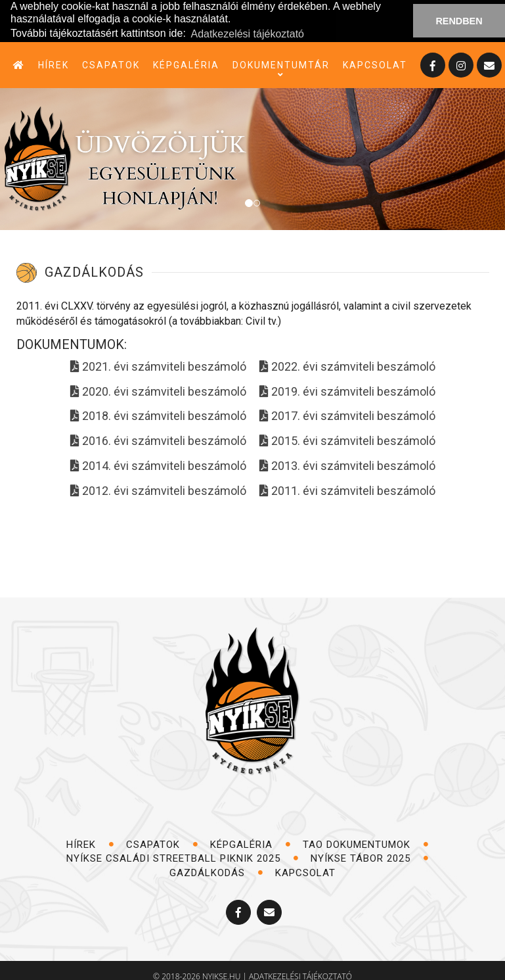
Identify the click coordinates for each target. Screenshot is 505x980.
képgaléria (186, 64)
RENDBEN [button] (459, 21)
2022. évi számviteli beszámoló (347, 366)
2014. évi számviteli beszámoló (158, 465)
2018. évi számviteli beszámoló (158, 416)
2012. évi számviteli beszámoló (158, 490)
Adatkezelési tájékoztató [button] (247, 34)
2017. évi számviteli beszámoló (347, 416)
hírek (54, 64)
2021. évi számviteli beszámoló (158, 366)
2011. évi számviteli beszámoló (347, 490)
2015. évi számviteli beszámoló (347, 441)
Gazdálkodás (216, 872)
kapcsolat (375, 64)
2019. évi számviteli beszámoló (347, 391)
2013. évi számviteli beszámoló (347, 465)
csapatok (111, 64)
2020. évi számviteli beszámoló (158, 391)
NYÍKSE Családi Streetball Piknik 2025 (183, 858)
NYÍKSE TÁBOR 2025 (370, 858)
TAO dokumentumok (366, 844)
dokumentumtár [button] (281, 65)
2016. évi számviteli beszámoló (158, 441)
